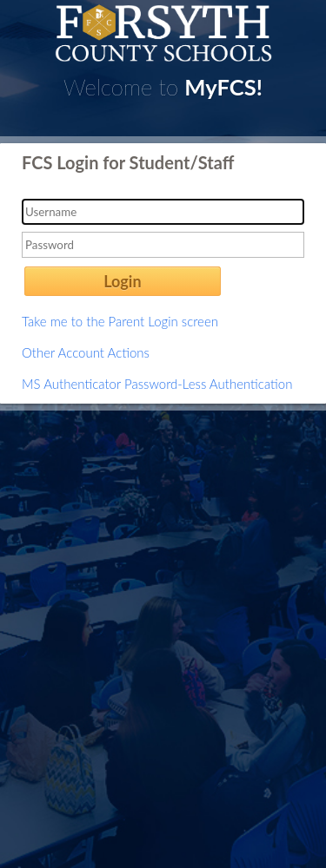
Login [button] (122, 281)
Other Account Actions (86, 352)
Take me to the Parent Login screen (120, 321)
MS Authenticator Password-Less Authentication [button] (157, 384)
